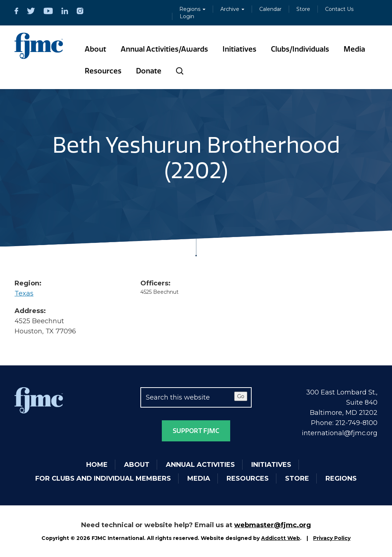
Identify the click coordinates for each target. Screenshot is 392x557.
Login (187, 16)
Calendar (270, 9)
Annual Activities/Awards (164, 49)
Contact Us (339, 9)
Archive (232, 9)
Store (303, 9)
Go (241, 396)
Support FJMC (196, 431)
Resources (103, 71)
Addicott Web (281, 538)
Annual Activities (200, 465)
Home (97, 465)
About (95, 49)
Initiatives (239, 49)
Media (354, 49)
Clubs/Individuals (300, 49)
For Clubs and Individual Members (103, 478)
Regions (192, 9)
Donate (149, 71)
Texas (24, 293)
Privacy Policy (332, 538)
